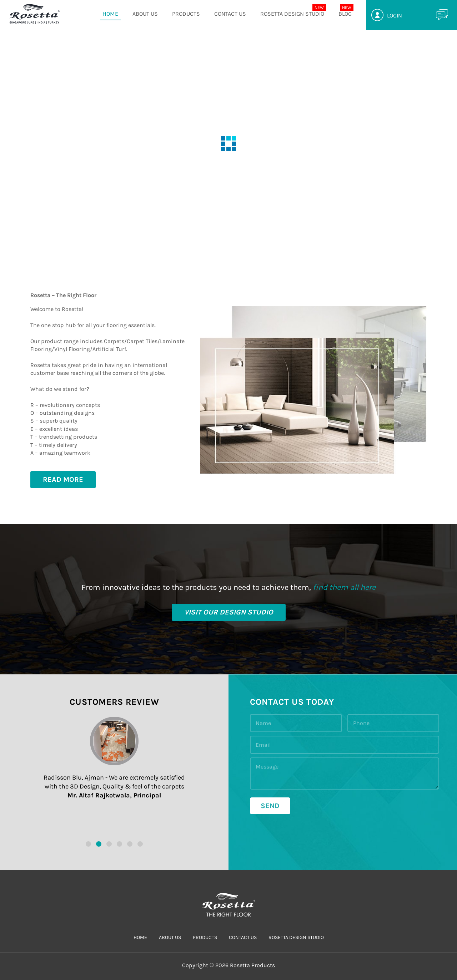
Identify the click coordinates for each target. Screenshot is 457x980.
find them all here (344, 587)
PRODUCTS (186, 14)
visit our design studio (229, 612)
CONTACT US (230, 14)
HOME (110, 14)
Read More (63, 479)
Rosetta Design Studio (292, 14)
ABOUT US (145, 14)
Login (395, 16)
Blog (345, 14)
